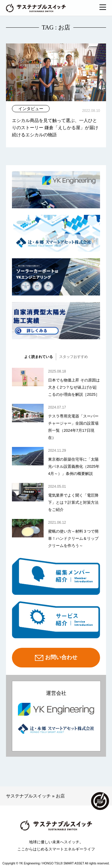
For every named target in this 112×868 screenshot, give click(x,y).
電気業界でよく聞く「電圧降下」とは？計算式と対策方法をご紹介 (73, 502)
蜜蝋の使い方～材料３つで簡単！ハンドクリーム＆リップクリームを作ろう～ (73, 538)
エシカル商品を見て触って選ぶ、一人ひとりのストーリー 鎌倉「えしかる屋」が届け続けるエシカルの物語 (55, 128)
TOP (100, 801)
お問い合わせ (56, 658)
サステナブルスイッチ (28, 796)
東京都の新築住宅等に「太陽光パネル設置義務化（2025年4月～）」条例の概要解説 (74, 466)
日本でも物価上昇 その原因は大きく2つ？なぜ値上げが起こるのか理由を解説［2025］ (74, 387)
